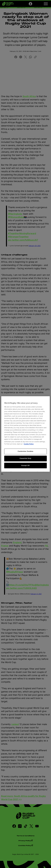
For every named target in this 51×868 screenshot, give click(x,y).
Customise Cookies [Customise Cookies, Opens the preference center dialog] (26, 451)
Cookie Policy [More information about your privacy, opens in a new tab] (29, 444)
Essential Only (26, 458)
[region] (25, 434)
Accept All (26, 465)
